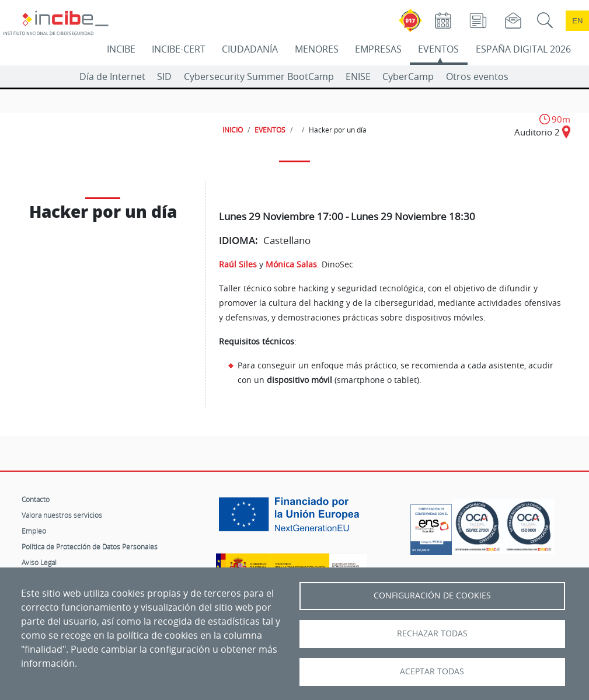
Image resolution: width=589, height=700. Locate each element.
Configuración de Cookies (432, 595)
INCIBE (121, 49)
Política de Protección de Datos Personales (90, 546)
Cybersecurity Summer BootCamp (259, 76)
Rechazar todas (432, 633)
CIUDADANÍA (250, 49)
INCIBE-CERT (179, 49)
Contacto (36, 499)
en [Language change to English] (577, 21)
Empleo (34, 531)
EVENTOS (438, 49)
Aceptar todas (432, 671)
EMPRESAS (378, 49)
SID (164, 76)
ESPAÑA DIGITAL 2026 (523, 49)
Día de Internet (112, 76)
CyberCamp (408, 76)
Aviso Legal (39, 562)
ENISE (358, 76)
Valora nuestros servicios (62, 515)
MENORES (317, 49)
